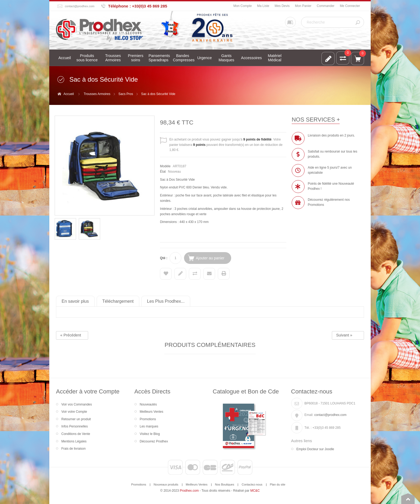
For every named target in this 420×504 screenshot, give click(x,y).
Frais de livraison (74, 449)
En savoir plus (75, 301)
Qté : (164, 258)
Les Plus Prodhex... (166, 301)
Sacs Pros (126, 94)
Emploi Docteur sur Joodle (315, 449)
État (163, 172)
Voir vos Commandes (77, 404)
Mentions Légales (74, 441)
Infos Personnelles (75, 426)
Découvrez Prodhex (154, 441)
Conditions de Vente (76, 434)
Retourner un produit (76, 419)
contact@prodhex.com (80, 6)
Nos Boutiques (225, 484)
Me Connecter (350, 6)
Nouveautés (148, 404)
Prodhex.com (189, 491)
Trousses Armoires (97, 94)
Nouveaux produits (166, 484)
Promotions (148, 419)
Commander (326, 6)
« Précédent (71, 335)
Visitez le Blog (150, 434)
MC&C (255, 491)
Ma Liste (263, 6)
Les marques (149, 426)
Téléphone (118, 6)
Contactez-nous (252, 484)
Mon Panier (303, 6)
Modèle (165, 166)
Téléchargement (118, 301)
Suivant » (344, 335)
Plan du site (278, 484)
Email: (309, 415)
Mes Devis (282, 6)
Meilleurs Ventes (152, 412)
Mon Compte (243, 6)
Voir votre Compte (74, 412)
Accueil (69, 94)
